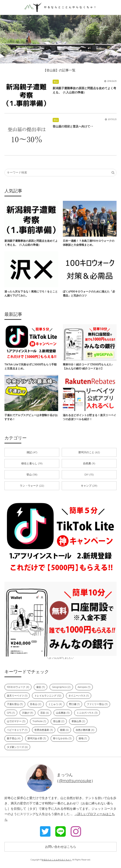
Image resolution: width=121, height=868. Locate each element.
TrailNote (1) (39, 721)
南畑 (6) (64, 730)
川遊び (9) (28, 713)
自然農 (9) (89, 463)
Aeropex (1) (84, 687)
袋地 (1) (83, 738)
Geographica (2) (61, 687)
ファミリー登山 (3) (97, 704)
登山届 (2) (59, 721)
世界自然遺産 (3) (44, 730)
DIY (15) (89, 474)
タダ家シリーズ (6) (17, 747)
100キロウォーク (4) (18, 687)
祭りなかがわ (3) (62, 738)
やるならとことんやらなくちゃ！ (61, 7)
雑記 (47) (32, 452)
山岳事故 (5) (63, 713)
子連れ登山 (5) (15, 704)
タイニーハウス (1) (79, 696)
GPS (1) (11, 713)
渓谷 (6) (45, 713)
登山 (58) (32, 474)
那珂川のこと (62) (89, 452)
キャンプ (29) (89, 486)
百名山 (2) (36, 704)
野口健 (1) (74, 704)
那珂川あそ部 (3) (37, 738)
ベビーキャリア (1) (17, 730)
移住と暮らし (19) (32, 463)
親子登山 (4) (14, 738)
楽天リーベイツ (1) (17, 696)
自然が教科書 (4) (85, 730)
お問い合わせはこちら (61, 847)
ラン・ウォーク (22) (32, 486)
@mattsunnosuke (75, 781)
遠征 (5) (41, 687)
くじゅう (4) (55, 704)
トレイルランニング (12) (48, 696)
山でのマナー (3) (16, 721)
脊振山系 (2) (78, 721)
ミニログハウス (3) (87, 713)
